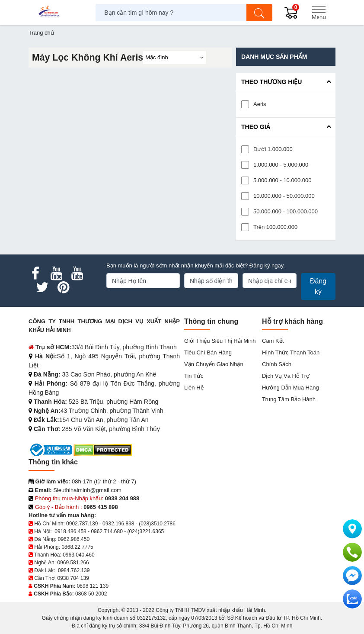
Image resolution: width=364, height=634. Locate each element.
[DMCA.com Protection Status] (103, 449)
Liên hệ (194, 388)
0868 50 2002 (91, 594)
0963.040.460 (78, 555)
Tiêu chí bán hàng (208, 352)
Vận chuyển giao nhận (214, 364)
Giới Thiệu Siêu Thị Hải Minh (220, 341)
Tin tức (194, 376)
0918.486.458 (70, 531)
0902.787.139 (82, 524)
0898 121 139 (93, 586)
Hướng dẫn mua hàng (291, 388)
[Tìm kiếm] (259, 13)
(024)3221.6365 (146, 531)
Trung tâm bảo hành (289, 399)
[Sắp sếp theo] (174, 58)
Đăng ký (318, 286)
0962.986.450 (74, 539)
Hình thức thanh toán (291, 352)
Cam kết (273, 341)
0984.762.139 (74, 570)
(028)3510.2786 (157, 524)
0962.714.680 (107, 531)
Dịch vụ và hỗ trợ (286, 376)
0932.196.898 (118, 524)
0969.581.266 (73, 563)
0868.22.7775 (77, 547)
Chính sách (277, 364)
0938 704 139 (73, 578)
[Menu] (319, 13)
